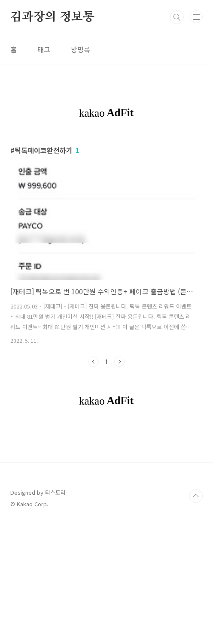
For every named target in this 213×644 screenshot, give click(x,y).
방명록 (81, 49)
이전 (94, 362)
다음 (119, 362)
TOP (196, 616)
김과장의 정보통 (52, 17)
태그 (44, 49)
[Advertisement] (106, 493)
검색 (177, 17)
